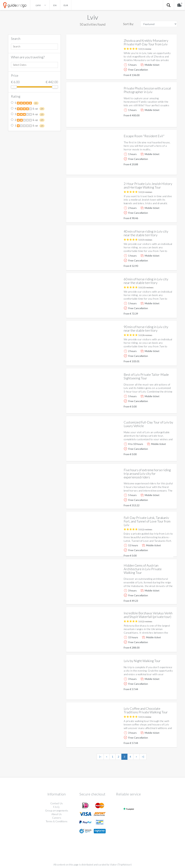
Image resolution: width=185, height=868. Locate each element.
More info (164, 74)
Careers (57, 818)
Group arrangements (57, 810)
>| (143, 757)
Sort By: (129, 24)
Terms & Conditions (57, 821)
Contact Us (57, 803)
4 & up (28, 109)
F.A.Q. (57, 807)
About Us (57, 814)
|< (100, 757)
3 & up (28, 114)
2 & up (28, 120)
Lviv (93, 17)
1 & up (28, 126)
